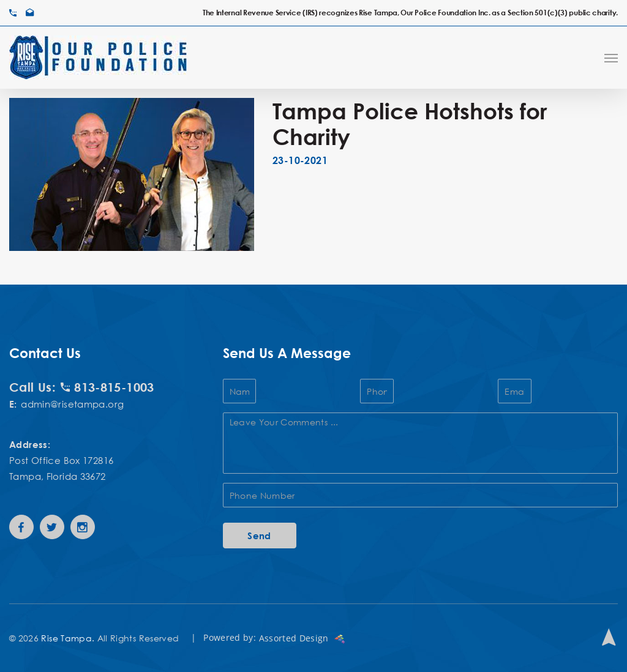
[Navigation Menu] (611, 58)
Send (259, 536)
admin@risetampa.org (72, 404)
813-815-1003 (107, 387)
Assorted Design (302, 638)
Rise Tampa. (68, 638)
